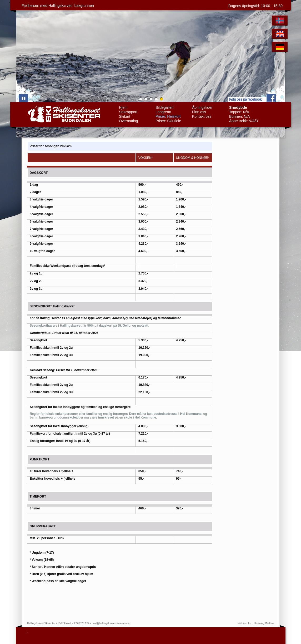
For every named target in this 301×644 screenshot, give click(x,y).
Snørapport (128, 112)
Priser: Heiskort (168, 116)
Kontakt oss (202, 116)
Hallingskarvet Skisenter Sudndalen (64, 114)
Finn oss (199, 112)
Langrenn (163, 112)
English (281, 35)
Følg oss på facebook (245, 99)
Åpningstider (202, 107)
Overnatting (128, 121)
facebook (271, 98)
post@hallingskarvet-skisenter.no (111, 623)
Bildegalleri (164, 107)
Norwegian (281, 21)
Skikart (125, 116)
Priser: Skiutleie (168, 121)
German (281, 48)
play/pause (24, 98)
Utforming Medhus (263, 623)
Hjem (123, 107)
